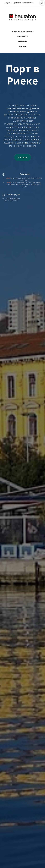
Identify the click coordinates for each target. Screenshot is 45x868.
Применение (17, 3)
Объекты (23, 41)
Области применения (22, 31)
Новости (23, 46)
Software (25, 3)
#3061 (8, 178)
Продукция (23, 36)
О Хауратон (8, 3)
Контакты (30, 3)
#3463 (9, 182)
